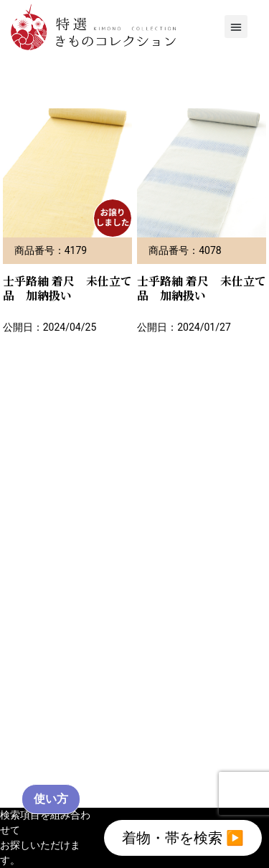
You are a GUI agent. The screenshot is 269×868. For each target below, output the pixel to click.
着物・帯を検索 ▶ (183, 838)
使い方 (51, 799)
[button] (236, 27)
